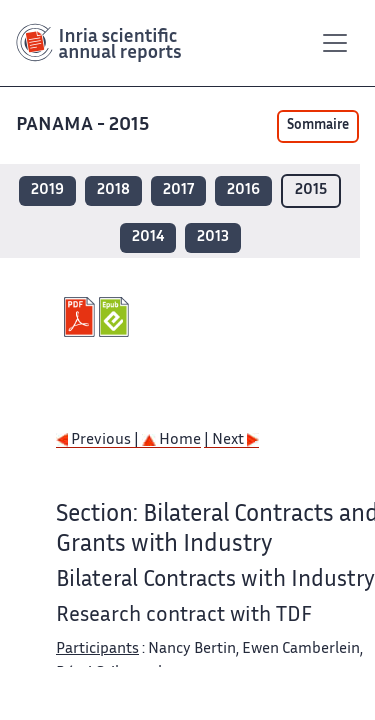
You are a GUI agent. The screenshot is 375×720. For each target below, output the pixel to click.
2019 (47, 190)
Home (171, 440)
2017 (178, 190)
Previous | (99, 440)
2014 (148, 237)
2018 (113, 190)
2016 (243, 190)
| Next (231, 440)
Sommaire (318, 126)
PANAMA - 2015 (84, 125)
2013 (213, 237)
